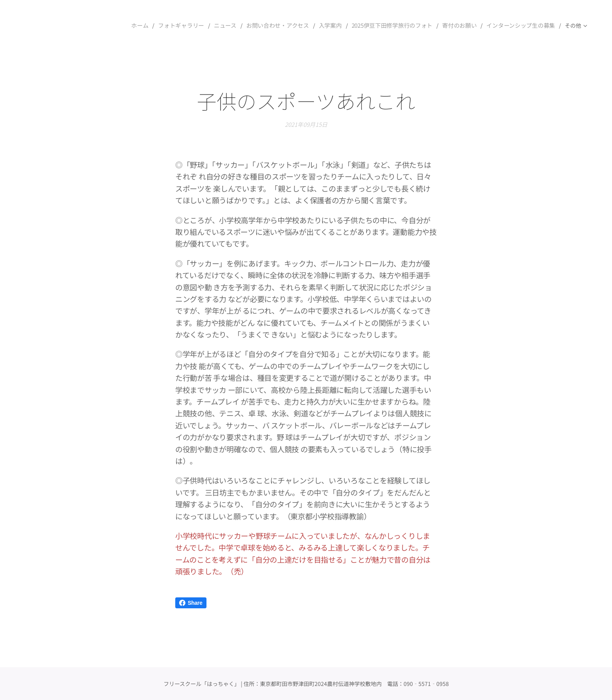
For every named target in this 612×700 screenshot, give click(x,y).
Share (191, 603)
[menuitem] (158, 25)
